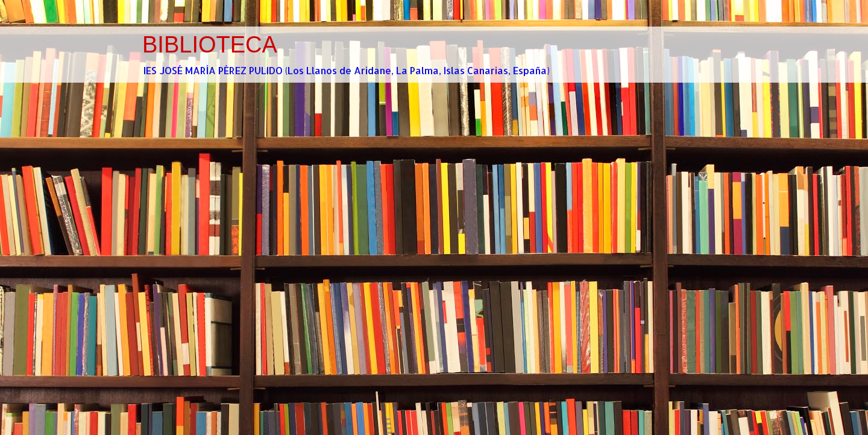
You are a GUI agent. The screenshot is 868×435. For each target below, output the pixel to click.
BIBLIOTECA (210, 45)
